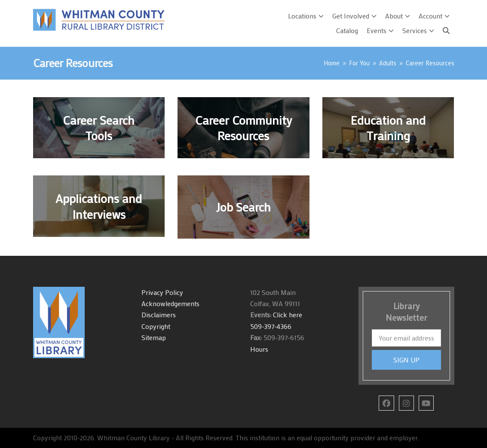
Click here (287, 315)
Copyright (156, 326)
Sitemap (154, 337)
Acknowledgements (170, 303)
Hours (259, 349)
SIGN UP (406, 360)
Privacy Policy (162, 292)
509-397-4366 (271, 326)
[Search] (446, 31)
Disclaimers (159, 315)
